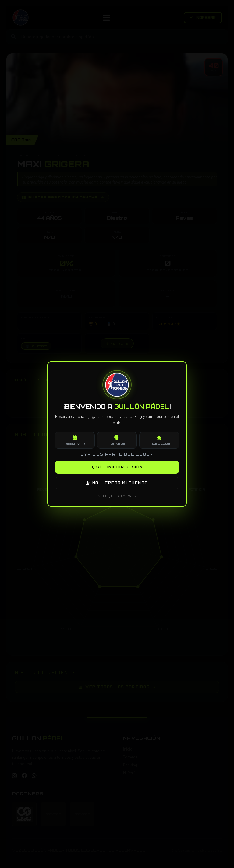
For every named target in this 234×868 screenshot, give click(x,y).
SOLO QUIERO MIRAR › (117, 496)
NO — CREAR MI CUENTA (117, 483)
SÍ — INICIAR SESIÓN (117, 467)
